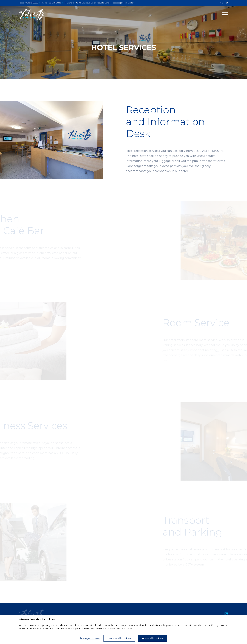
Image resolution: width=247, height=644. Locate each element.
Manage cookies (90, 638)
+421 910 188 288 (32, 3)
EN (227, 3)
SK (222, 3)
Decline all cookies (119, 638)
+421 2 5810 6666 (54, 3)
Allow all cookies (152, 638)
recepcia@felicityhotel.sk (123, 3)
